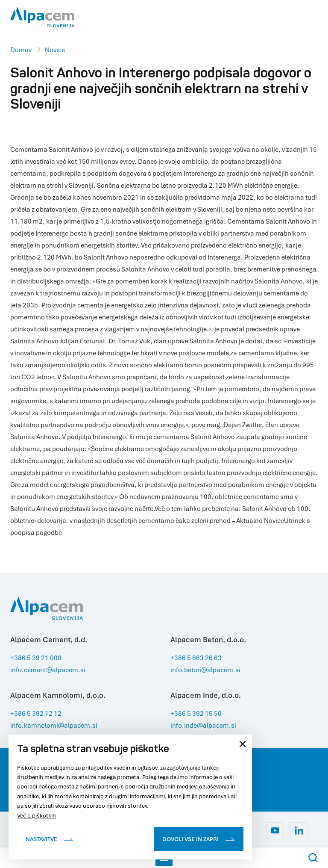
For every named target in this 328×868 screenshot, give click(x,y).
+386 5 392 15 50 (196, 713)
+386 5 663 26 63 (196, 658)
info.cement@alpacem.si (48, 670)
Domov (21, 50)
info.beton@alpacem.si (205, 670)
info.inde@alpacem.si (203, 725)
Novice (55, 50)
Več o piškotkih (37, 815)
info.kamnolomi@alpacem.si (54, 725)
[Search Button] (313, 858)
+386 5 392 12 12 (36, 713)
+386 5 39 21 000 (36, 658)
